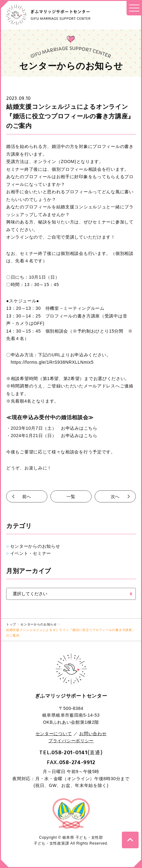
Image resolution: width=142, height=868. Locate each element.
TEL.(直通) (71, 752)
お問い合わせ (93, 734)
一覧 (71, 496)
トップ (11, 624)
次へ (115, 496)
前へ (27, 496)
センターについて (54, 734)
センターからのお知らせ (35, 546)
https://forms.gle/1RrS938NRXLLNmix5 (50, 362)
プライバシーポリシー (71, 741)
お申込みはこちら (79, 428)
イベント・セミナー (31, 553)
